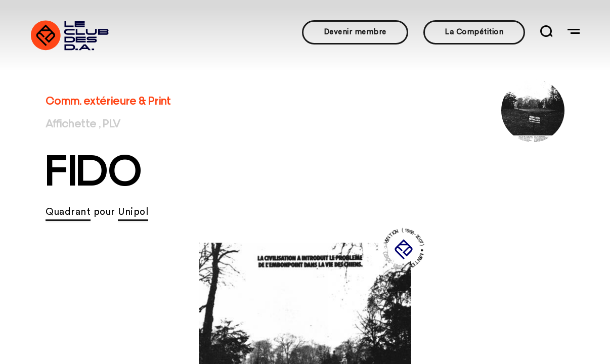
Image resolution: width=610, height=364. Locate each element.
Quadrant (68, 212)
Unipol (133, 212)
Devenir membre (355, 32)
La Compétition (474, 32)
